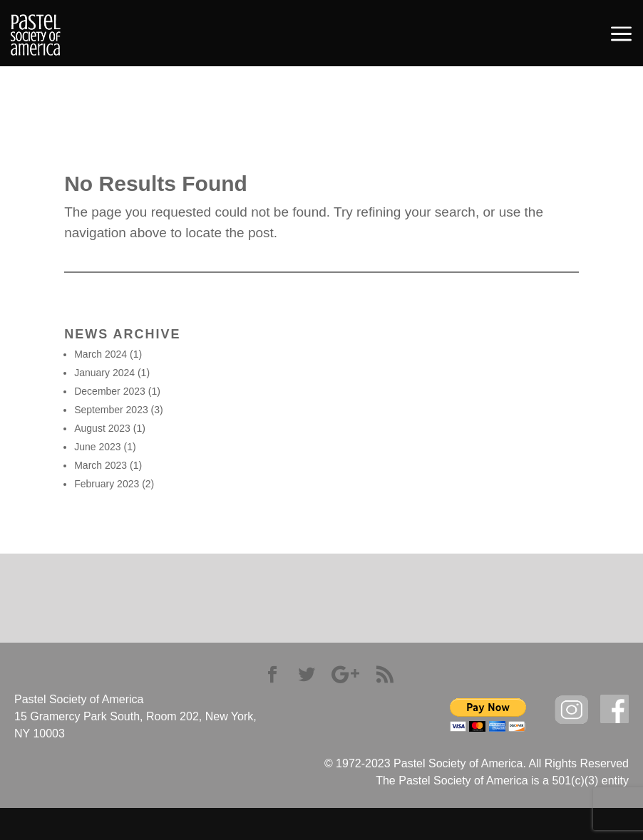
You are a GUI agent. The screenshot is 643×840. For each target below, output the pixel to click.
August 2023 (102, 428)
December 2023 (110, 391)
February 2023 (107, 484)
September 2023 (111, 410)
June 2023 (97, 447)
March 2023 (101, 465)
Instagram (572, 710)
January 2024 (104, 373)
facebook (614, 709)
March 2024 (101, 354)
